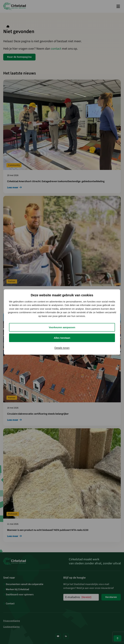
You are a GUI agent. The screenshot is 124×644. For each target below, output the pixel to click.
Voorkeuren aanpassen (62, 327)
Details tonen (62, 348)
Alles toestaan (62, 338)
